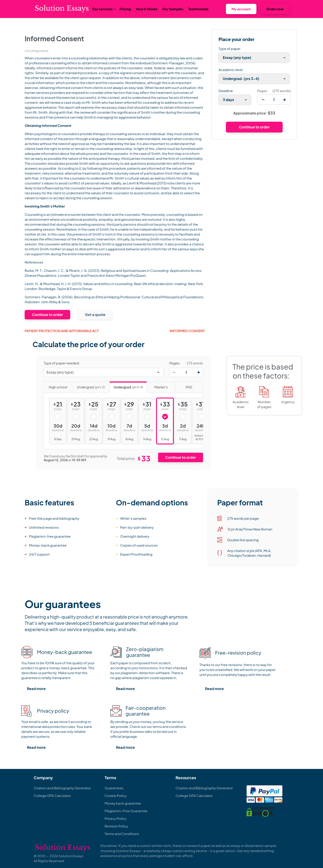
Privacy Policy (115, 818)
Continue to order (47, 315)
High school (56, 385)
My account (241, 9)
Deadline (226, 91)
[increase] (285, 100)
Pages (262, 91)
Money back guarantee (123, 803)
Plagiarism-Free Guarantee (126, 811)
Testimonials (198, 9)
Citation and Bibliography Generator (62, 788)
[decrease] (263, 100)
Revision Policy (116, 826)
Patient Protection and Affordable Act (62, 331)
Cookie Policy (116, 795)
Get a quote (95, 315)
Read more (36, 689)
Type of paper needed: (62, 363)
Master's (157, 385)
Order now (275, 9)
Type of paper (229, 49)
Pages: (175, 363)
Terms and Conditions (122, 834)
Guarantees (114, 788)
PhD (184, 385)
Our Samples (173, 9)
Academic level (231, 70)
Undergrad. (88, 386)
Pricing (125, 9)
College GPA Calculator (52, 795)
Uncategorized (36, 51)
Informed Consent (187, 331)
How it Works (147, 9)
